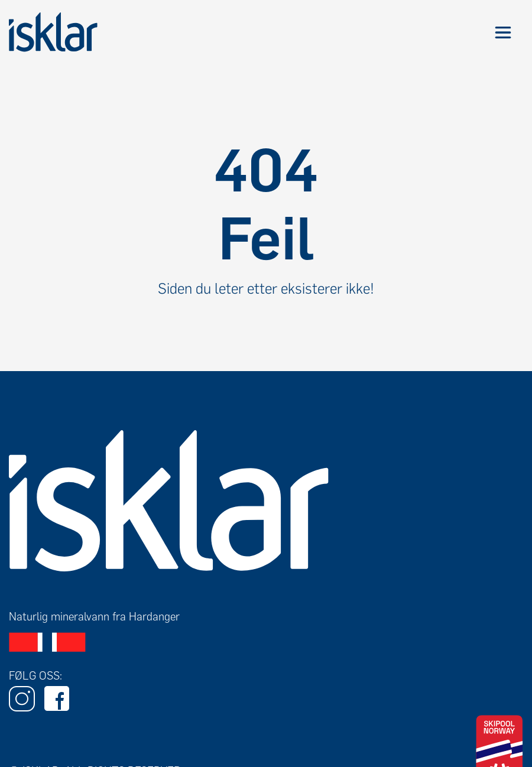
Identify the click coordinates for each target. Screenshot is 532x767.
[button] (503, 32)
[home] (53, 32)
